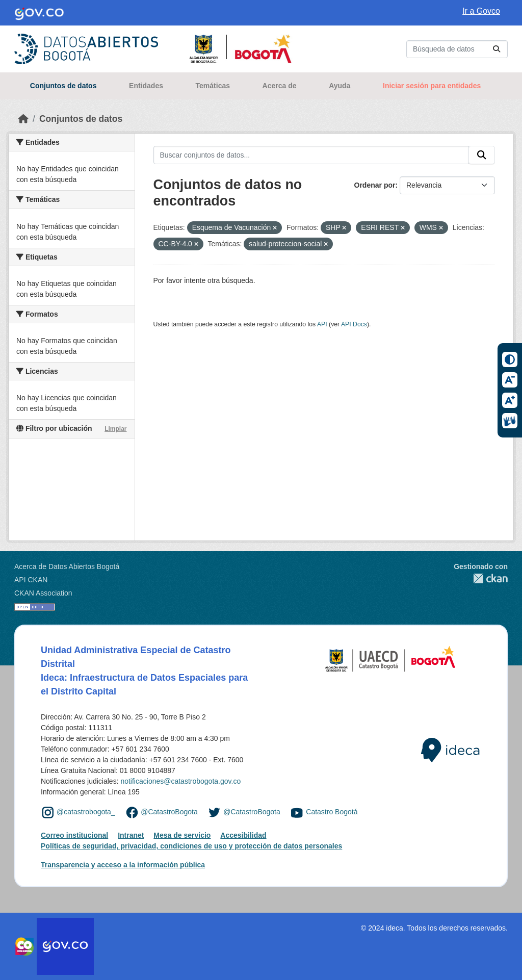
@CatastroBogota (169, 812)
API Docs (354, 324)
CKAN (481, 578)
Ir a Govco (481, 11)
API (322, 324)
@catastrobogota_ (86, 812)
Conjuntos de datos (63, 86)
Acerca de (280, 86)
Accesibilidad (243, 835)
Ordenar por (375, 185)
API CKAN (31, 580)
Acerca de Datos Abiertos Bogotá (67, 566)
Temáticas (213, 86)
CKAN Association (43, 593)
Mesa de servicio (182, 835)
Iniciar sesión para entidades (432, 86)
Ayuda (340, 86)
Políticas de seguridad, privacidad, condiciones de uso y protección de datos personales (191, 846)
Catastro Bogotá (332, 812)
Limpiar (115, 429)
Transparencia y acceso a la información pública (123, 865)
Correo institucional (74, 835)
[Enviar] (497, 49)
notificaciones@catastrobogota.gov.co (180, 781)
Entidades (146, 86)
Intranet (131, 835)
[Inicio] (23, 119)
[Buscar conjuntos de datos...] (457, 49)
